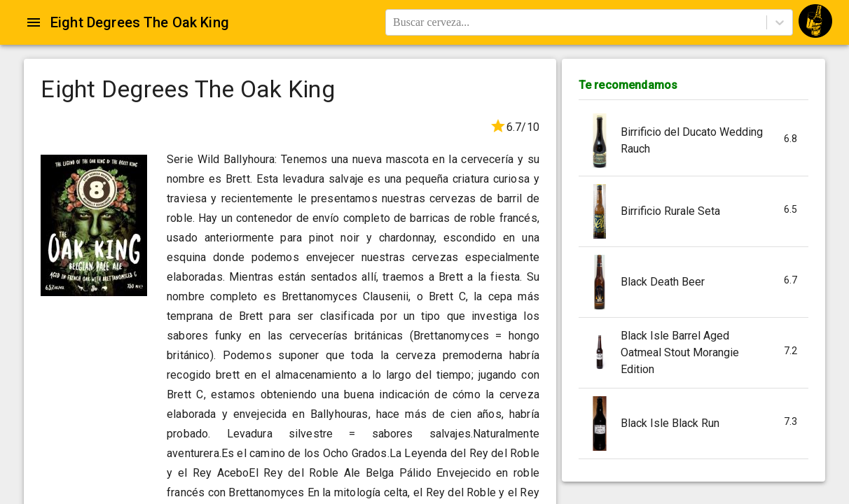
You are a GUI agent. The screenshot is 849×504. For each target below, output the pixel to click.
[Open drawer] (34, 22)
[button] (693, 141)
